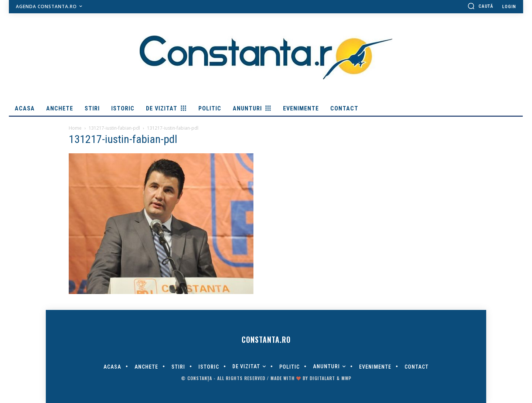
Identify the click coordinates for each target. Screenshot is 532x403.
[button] (480, 6)
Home (75, 128)
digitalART (322, 378)
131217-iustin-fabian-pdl (114, 128)
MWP (346, 378)
